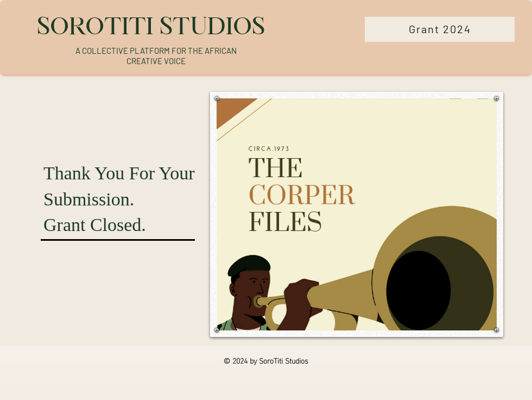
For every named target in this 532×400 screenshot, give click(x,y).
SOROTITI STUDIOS (151, 26)
